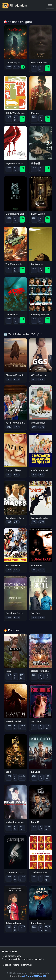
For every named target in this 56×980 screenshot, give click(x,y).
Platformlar (27, 965)
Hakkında (6, 965)
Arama (16, 965)
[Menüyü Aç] (50, 6)
